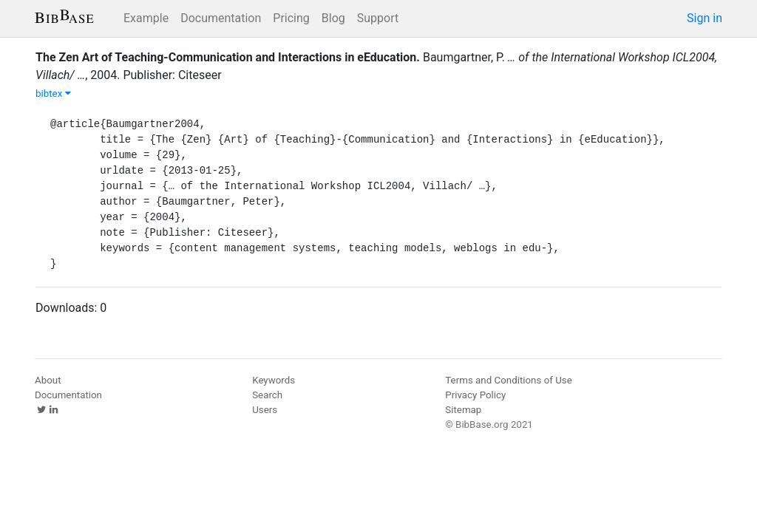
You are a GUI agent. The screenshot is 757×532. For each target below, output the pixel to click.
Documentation (221, 18)
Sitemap (463, 410)
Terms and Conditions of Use (508, 380)
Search (267, 395)
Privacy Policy (475, 395)
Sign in (705, 18)
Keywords (274, 380)
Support (378, 18)
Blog (333, 18)
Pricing (291, 18)
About (48, 380)
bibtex (53, 93)
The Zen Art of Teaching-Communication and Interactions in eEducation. (228, 57)
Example (146, 18)
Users (265, 410)
